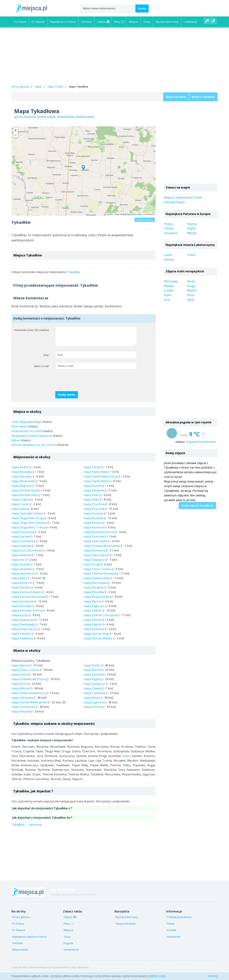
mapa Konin (20, 687)
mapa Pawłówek (22, 642)
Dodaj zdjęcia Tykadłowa (197, 505)
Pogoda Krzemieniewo (201, 442)
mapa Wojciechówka (97, 600)
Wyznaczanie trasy (167, 22)
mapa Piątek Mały (95, 475)
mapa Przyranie (94, 512)
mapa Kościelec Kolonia (27, 614)
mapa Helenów (21, 559)
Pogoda (68, 947)
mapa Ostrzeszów (23, 710)
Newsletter (174, 940)
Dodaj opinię (67, 398)
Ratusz (16, 444)
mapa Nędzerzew (23, 623)
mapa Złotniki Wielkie (98, 642)
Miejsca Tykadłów (203, 97)
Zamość (169, 259)
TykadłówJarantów (26, 828)
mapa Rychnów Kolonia (99, 536)
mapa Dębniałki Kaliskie (27, 517)
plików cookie (158, 976)
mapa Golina (20, 678)
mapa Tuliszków (94, 697)
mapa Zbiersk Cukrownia (100, 619)
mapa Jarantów (22, 573)
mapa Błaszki (20, 669)
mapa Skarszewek (96, 545)
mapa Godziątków (23, 545)
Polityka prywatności (179, 920)
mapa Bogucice (22, 489)
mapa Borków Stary (25, 499)
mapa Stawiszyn (94, 563)
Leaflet (110, 214)
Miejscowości (20, 953)
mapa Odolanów (22, 701)
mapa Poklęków (94, 494)
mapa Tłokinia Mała (97, 582)
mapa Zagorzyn (94, 610)
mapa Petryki (92, 471)
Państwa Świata (174, 202)
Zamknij (213, 976)
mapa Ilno (18, 563)
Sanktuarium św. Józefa (27, 435)
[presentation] (82, 384)
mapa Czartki (20, 508)
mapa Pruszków (94, 508)
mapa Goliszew (21, 549)
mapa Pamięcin (22, 637)
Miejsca (133, 22)
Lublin (168, 255)
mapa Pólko (92, 499)
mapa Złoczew (93, 710)
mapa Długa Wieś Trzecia (28, 531)
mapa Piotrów (93, 489)
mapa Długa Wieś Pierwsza (30, 526)
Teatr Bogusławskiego (27, 425)
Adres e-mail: (42, 370)
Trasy (147, 22)
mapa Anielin (20, 471)
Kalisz (126, 759)
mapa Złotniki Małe (96, 637)
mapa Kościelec (22, 610)
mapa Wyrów (92, 605)
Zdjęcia (103, 22)
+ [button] (16, 130)
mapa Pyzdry (92, 669)
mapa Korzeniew (23, 605)
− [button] (16, 135)
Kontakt (171, 934)
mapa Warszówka (95, 586)
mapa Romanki (94, 517)
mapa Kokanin (21, 591)
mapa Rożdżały (94, 522)
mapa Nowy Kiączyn (25, 633)
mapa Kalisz (19, 582)
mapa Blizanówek (23, 485)
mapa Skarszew (94, 540)
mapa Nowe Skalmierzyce (29, 697)
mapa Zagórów (94, 706)
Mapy (38, 86)
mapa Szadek (92, 692)
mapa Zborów (93, 623)
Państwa (86, 22)
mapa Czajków (21, 503)
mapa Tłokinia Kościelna (100, 577)
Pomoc (171, 927)
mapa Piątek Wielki (96, 485)
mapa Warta (92, 701)
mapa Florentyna (23, 536)
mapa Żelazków (94, 633)
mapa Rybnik (92, 673)
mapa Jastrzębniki (24, 577)
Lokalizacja (190, 22)
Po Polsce (20, 22)
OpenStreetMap (135, 214)
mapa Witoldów (94, 596)
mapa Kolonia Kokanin (27, 596)
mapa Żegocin (93, 628)
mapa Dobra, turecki (25, 673)
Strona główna (20, 86)
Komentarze (71, 953)
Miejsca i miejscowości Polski (183, 197)
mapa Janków (20, 568)
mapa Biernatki (22, 480)
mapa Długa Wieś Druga (28, 522)
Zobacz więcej (145, 220)
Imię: (46, 359)
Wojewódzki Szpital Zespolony (32, 439)
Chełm (191, 255)
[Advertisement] (114, 56)
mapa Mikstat (21, 692)
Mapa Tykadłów (176, 97)
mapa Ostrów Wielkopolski (29, 706)
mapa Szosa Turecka (98, 573)
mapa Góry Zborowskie (27, 554)
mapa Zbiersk (93, 614)
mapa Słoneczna (94, 554)
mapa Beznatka (22, 475)
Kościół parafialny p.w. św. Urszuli (34, 448)
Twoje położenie (125, 927)
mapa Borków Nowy (25, 494)
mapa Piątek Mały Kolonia (101, 480)
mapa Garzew (21, 540)
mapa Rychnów (94, 531)
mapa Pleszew (21, 715)
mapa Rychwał (93, 678)
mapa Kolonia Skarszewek (29, 600)
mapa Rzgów (92, 683)
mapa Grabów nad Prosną (29, 683)
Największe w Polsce (63, 22)
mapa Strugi (92, 568)
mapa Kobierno (22, 586)
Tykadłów (74, 272)
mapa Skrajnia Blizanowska (102, 549)
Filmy (119, 22)
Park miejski (20, 430)
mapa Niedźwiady (23, 628)
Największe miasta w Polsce (29, 940)
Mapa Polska (55, 86)
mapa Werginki (94, 591)
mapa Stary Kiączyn (97, 559)
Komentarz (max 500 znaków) (32, 330)
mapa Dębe (19, 512)
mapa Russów (93, 526)
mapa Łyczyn (20, 619)
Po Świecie (38, 22)
